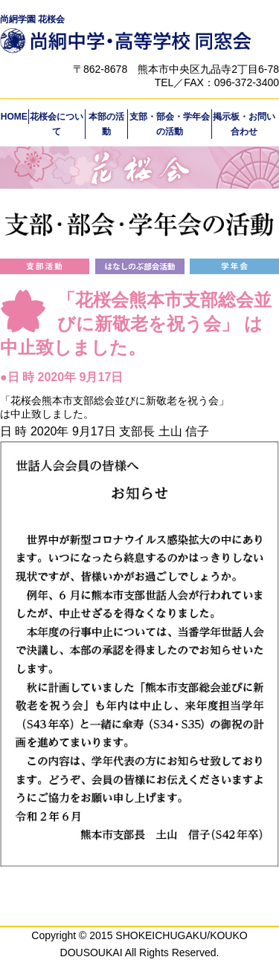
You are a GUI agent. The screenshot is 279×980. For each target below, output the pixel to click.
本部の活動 (106, 124)
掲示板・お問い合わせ (244, 124)
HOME (14, 117)
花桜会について (57, 124)
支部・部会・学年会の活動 (170, 124)
